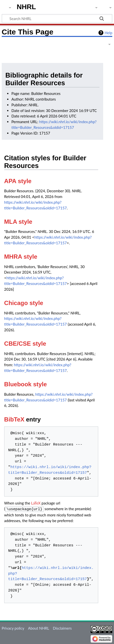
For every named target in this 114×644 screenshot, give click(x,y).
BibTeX (14, 419)
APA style (18, 181)
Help (108, 33)
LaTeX (36, 503)
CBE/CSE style (25, 344)
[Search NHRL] (57, 18)
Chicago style (24, 303)
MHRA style (21, 257)
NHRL (26, 7)
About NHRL (38, 628)
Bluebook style (26, 384)
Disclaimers (62, 628)
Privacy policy (13, 628)
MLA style (18, 222)
